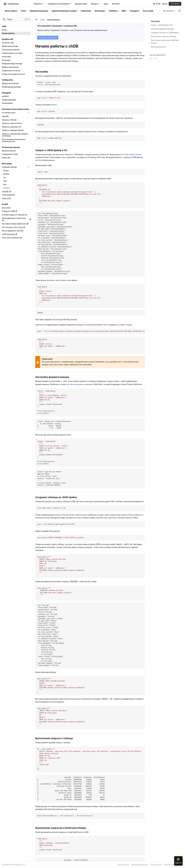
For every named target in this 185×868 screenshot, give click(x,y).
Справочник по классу (11, 71)
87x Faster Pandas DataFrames (15, 224)
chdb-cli (6, 198)
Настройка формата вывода (162, 29)
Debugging (6, 93)
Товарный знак (123, 865)
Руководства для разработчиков (16, 109)
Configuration (7, 80)
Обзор (4, 30)
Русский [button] (168, 11)
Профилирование (9, 100)
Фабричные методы (10, 46)
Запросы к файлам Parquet (13, 130)
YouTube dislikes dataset (132, 154)
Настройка (155, 21)
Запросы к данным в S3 (12, 127)
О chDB (5, 204)
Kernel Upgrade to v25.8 (12, 231)
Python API (6, 158)
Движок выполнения (10, 83)
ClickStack (113, 11)
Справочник (86, 11)
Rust (5, 181)
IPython (54, 105)
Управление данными (39, 11)
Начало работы (8, 33)
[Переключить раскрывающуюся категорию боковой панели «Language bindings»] (29, 167)
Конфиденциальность (140, 865)
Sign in (165, 4)
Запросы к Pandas (9, 120)
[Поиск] (17, 19)
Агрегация (6, 60)
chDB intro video (9, 234)
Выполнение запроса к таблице (164, 36)
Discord (6, 208)
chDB (124, 11)
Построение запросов (11, 50)
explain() (5, 96)
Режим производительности (13, 74)
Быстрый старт (8, 43)
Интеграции (100, 11)
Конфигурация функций (11, 87)
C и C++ (7, 188)
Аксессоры (6, 57)
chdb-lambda (8, 195)
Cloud (23, 11)
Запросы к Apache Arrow (12, 123)
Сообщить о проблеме (48, 38)
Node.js (6, 174)
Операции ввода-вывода (12, 64)
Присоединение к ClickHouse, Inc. (16, 219)
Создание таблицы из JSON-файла (165, 33)
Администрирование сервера (64, 11)
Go (5, 178)
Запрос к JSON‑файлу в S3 (162, 25)
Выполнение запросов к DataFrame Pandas (165, 42)
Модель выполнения (10, 67)
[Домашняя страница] (36, 20)
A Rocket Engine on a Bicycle (14, 215)
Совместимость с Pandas (12, 53)
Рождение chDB (9, 211)
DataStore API (7, 39)
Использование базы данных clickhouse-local (14, 140)
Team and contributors (12, 238)
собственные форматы (75, 384)
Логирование (7, 103)
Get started (175, 4)
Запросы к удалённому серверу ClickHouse (15, 135)
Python (6, 171)
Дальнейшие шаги (158, 47)
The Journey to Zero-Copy (13, 227)
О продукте (134, 11)
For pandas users (9, 113)
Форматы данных (9, 151)
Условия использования (173, 865)
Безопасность (156, 865)
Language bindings (9, 167)
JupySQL (5, 116)
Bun (5, 184)
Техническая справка (11, 147)
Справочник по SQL (10, 154)
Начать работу (11, 11)
